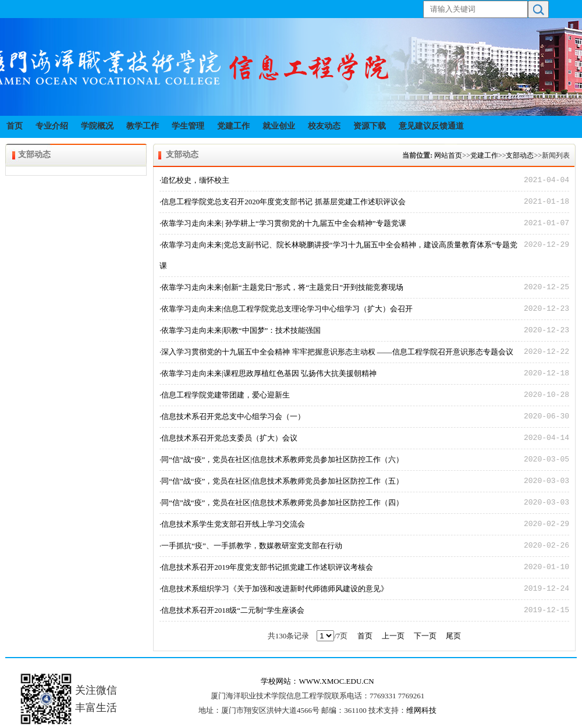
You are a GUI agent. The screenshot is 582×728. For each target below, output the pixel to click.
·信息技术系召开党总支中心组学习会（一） (232, 416)
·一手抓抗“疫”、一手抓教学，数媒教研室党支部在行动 (251, 546)
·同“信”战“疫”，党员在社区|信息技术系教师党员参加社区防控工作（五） (281, 481)
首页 (15, 126)
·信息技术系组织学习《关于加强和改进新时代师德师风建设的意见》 (274, 589)
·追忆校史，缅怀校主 (194, 180)
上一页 (393, 636)
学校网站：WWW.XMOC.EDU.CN (317, 681)
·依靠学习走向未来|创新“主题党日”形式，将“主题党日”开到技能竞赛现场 (281, 287)
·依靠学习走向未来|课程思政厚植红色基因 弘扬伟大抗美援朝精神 (268, 373)
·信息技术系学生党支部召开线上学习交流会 (232, 524)
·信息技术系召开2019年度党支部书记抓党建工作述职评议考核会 (266, 567)
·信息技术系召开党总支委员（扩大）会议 (228, 438)
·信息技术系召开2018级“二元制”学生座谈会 (232, 610)
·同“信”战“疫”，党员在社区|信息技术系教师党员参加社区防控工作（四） (281, 503)
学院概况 (97, 126)
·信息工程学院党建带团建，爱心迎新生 (225, 395)
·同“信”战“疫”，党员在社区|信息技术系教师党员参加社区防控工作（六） (281, 459)
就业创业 (279, 126)
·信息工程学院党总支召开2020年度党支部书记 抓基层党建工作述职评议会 (283, 202)
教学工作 (143, 126)
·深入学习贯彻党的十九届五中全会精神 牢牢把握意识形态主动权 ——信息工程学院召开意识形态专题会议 (336, 352)
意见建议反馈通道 (431, 126)
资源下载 (370, 126)
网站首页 (448, 155)
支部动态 (520, 155)
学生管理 (188, 126)
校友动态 (324, 126)
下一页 (425, 636)
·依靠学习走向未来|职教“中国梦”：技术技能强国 (240, 330)
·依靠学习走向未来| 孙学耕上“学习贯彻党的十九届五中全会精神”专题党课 (283, 223)
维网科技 (421, 710)
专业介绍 (52, 126)
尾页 (453, 636)
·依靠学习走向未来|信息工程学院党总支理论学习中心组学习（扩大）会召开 (286, 309)
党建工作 (233, 126)
